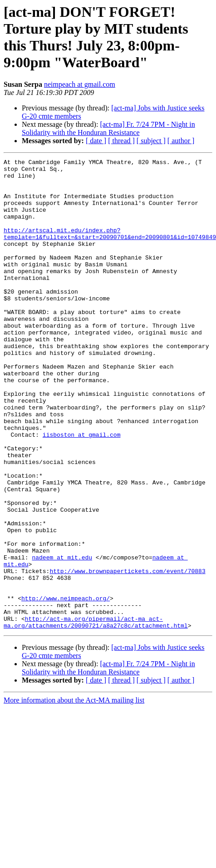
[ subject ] (151, 141)
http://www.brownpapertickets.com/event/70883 (127, 654)
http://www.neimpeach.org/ (66, 687)
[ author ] (181, 141)
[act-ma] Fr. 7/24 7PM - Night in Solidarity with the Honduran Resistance (108, 128)
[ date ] (96, 141)
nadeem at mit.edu (62, 638)
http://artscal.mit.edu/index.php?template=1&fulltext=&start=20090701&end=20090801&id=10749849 (110, 249)
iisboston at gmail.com (82, 490)
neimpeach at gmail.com (80, 84)
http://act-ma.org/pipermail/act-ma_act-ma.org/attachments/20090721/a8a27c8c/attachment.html (96, 715)
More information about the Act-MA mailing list (74, 794)
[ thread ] (121, 141)
